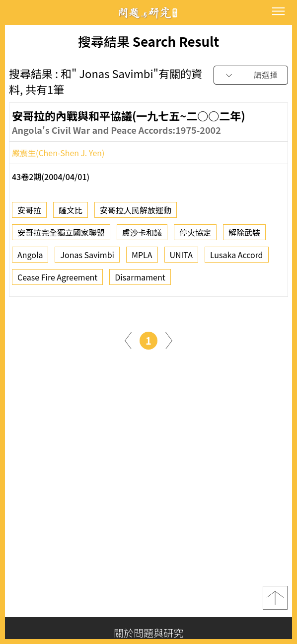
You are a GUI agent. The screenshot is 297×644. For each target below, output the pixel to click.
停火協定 (195, 236)
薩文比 (71, 213)
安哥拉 (29, 213)
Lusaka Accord (237, 258)
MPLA (142, 258)
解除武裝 (244, 236)
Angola (30, 258)
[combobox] (251, 75)
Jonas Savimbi (87, 258)
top (275, 598)
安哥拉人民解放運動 (136, 213)
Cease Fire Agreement (57, 280)
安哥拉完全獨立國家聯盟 (61, 236)
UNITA (181, 258)
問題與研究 (148, 13)
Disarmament (140, 280)
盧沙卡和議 (142, 236)
